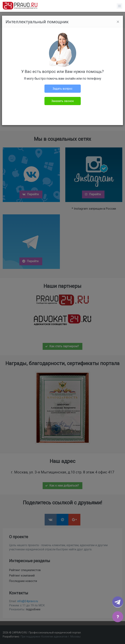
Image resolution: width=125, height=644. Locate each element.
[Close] (118, 22)
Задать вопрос (62, 89)
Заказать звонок (63, 101)
